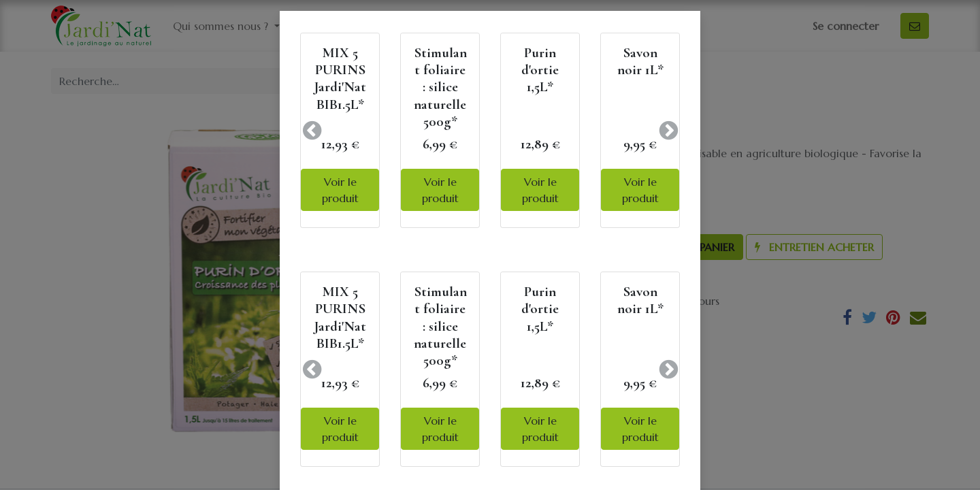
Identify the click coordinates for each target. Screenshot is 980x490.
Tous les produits (542, 81)
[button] (674, 247)
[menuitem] (422, 26)
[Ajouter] (586, 247)
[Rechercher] (465, 81)
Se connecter (846, 26)
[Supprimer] (513, 247)
